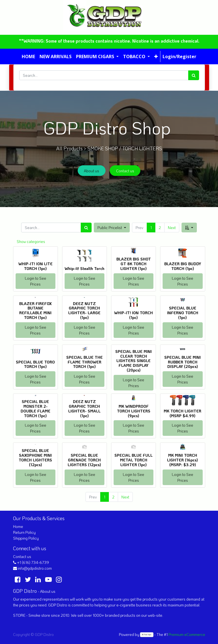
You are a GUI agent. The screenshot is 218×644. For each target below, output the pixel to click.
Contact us (125, 171)
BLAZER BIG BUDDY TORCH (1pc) (183, 266)
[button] (156, 56)
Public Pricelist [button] (110, 228)
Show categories (31, 241)
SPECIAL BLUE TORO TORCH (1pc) (35, 364)
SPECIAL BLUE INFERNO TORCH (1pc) (183, 313)
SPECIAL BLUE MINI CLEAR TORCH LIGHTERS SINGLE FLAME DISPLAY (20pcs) (134, 361)
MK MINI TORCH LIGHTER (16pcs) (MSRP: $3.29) (183, 460)
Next (172, 228)
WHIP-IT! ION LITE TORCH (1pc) (35, 266)
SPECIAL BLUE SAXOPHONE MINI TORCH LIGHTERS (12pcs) (35, 457)
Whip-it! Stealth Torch (84, 268)
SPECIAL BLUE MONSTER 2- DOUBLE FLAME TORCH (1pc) (35, 408)
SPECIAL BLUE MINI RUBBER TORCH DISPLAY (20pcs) (183, 362)
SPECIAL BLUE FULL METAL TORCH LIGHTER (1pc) (134, 460)
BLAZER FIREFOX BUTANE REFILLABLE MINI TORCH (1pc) (35, 310)
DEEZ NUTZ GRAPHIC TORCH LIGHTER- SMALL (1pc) (84, 408)
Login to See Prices (35, 281)
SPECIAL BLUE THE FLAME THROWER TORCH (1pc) (84, 362)
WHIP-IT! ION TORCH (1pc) (134, 315)
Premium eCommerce (187, 634)
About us (91, 171)
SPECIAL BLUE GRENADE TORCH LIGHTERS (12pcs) (84, 460)
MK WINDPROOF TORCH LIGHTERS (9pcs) (134, 411)
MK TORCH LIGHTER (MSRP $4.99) (183, 413)
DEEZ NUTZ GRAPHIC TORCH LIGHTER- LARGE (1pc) (84, 310)
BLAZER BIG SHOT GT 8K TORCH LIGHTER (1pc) (134, 264)
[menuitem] (28, 56)
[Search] (194, 75)
